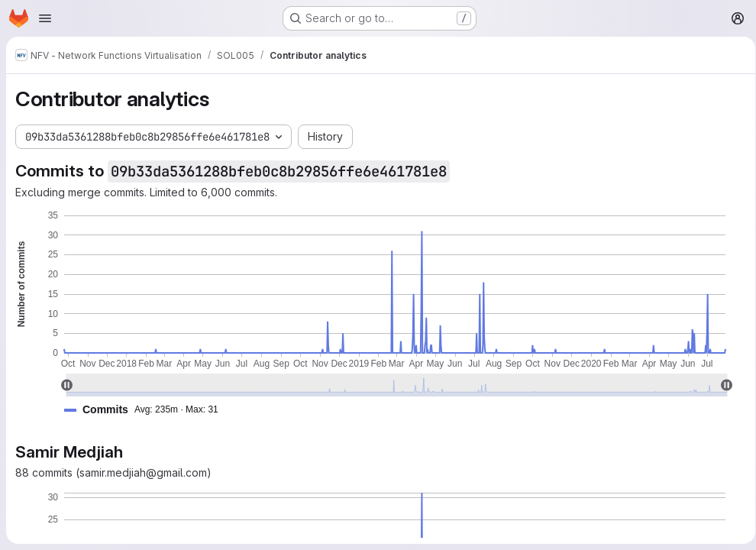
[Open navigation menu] (45, 18)
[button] (147, 410)
